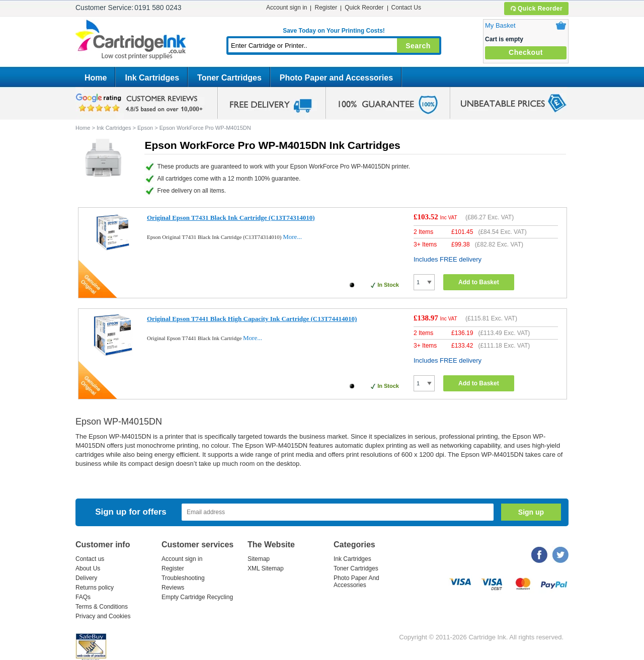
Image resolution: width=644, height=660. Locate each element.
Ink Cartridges (152, 78)
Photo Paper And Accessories (356, 582)
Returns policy (95, 588)
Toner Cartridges (229, 78)
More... (292, 237)
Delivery (86, 578)
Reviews (173, 588)
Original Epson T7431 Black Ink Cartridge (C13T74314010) (231, 218)
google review (141, 103)
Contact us (90, 559)
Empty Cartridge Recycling (197, 597)
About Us (88, 568)
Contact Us (406, 8)
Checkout (526, 52)
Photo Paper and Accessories (336, 78)
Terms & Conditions (102, 607)
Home (96, 78)
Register (326, 8)
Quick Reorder (536, 9)
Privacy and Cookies (103, 616)
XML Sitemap (266, 568)
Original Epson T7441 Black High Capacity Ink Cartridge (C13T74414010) (252, 319)
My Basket (500, 25)
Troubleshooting (183, 578)
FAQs (83, 597)
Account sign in (287, 8)
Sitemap (259, 559)
